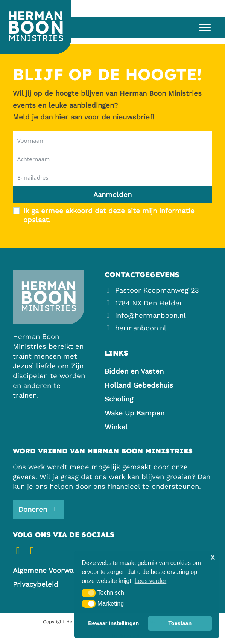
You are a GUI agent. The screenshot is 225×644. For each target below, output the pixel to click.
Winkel (116, 427)
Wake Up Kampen (135, 413)
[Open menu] (202, 27)
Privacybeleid (36, 584)
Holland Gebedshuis (139, 385)
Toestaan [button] (180, 623)
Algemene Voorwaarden (53, 570)
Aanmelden (113, 195)
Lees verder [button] (151, 581)
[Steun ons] (39, 509)
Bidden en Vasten (134, 371)
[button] (89, 593)
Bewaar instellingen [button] (113, 623)
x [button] (213, 557)
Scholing (119, 399)
